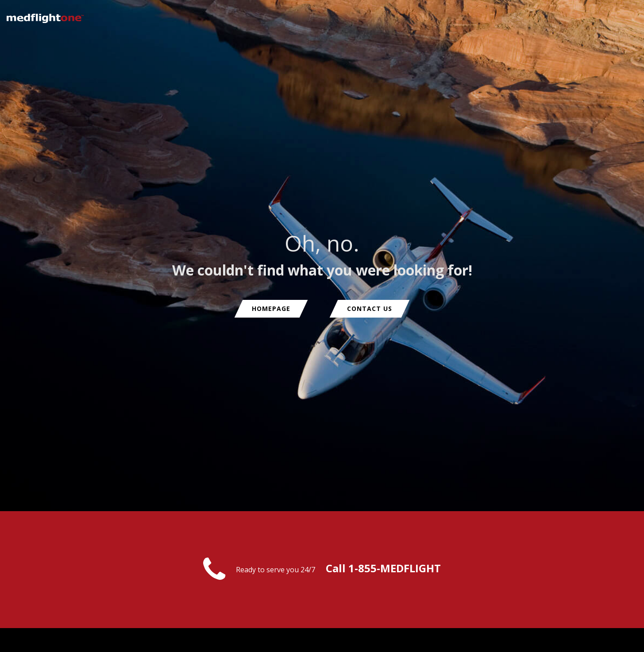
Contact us (370, 309)
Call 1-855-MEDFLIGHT (383, 568)
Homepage (271, 309)
